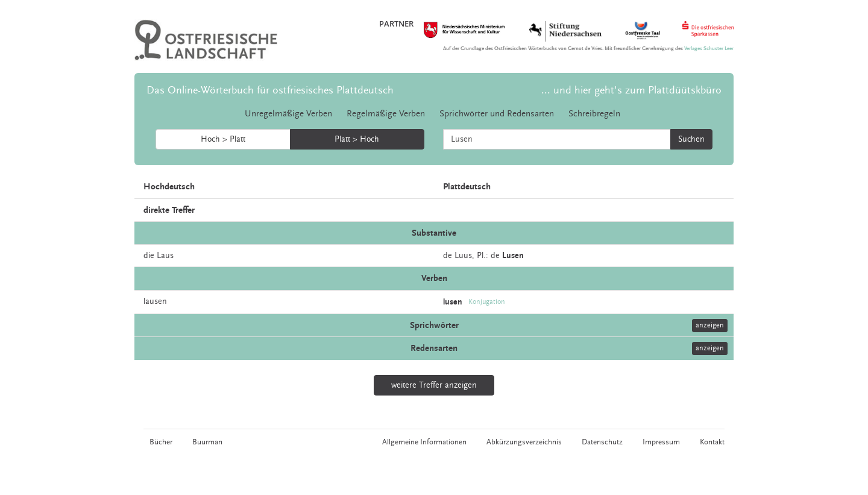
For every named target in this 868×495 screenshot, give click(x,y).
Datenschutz (602, 442)
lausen (155, 301)
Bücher (161, 442)
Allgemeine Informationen (424, 442)
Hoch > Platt (223, 139)
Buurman (207, 442)
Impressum (661, 442)
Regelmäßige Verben (386, 114)
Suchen (691, 139)
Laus (165, 256)
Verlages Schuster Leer (709, 49)
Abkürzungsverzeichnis (524, 442)
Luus (463, 256)
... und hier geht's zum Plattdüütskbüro (631, 90)
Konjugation (487, 302)
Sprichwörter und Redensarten (497, 114)
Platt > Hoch (357, 139)
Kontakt (712, 442)
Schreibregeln (594, 114)
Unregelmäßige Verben (288, 114)
